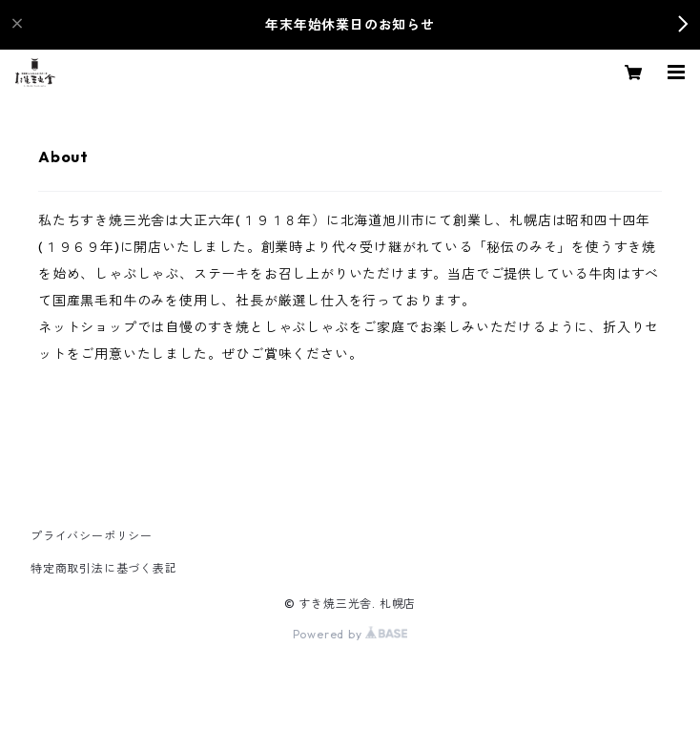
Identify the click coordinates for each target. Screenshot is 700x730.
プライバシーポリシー (92, 536)
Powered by (350, 634)
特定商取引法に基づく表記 (104, 568)
